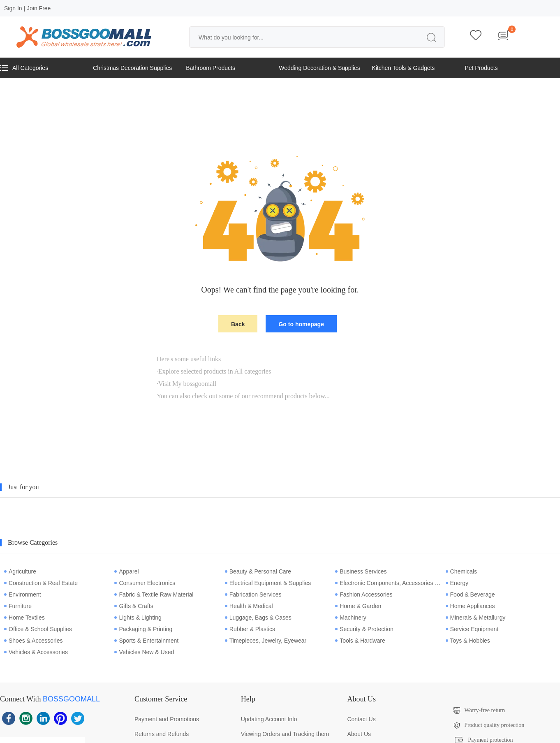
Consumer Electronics (145, 583)
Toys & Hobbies (468, 641)
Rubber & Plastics (250, 629)
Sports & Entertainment (146, 641)
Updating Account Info (269, 719)
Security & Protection (364, 629)
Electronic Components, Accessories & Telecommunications (388, 583)
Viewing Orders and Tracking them (285, 734)
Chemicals (461, 571)
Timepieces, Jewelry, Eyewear (266, 641)
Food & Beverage (470, 594)
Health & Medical (249, 606)
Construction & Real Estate (41, 583)
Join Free (39, 8)
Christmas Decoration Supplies (132, 68)
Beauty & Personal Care (258, 571)
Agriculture (20, 571)
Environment (23, 594)
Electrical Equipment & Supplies (268, 583)
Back (238, 324)
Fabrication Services (253, 594)
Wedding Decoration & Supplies (319, 68)
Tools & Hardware (360, 641)
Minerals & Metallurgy (476, 618)
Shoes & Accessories (34, 641)
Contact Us (361, 719)
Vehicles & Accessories (36, 652)
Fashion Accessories (364, 594)
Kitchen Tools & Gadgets (403, 68)
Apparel (126, 571)
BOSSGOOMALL (71, 699)
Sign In (13, 8)
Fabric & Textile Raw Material (154, 594)
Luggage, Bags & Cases (258, 618)
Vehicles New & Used (144, 652)
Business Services (361, 571)
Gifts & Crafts (134, 606)
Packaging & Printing (143, 629)
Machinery (351, 618)
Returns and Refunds (162, 734)
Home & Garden (358, 606)
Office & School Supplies (38, 629)
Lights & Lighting (138, 618)
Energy (457, 583)
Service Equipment (472, 629)
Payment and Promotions (167, 719)
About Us (359, 734)
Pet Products (481, 68)
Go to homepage (301, 324)
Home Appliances (470, 606)
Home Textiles (24, 618)
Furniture (18, 606)
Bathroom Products (211, 68)
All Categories (24, 68)
